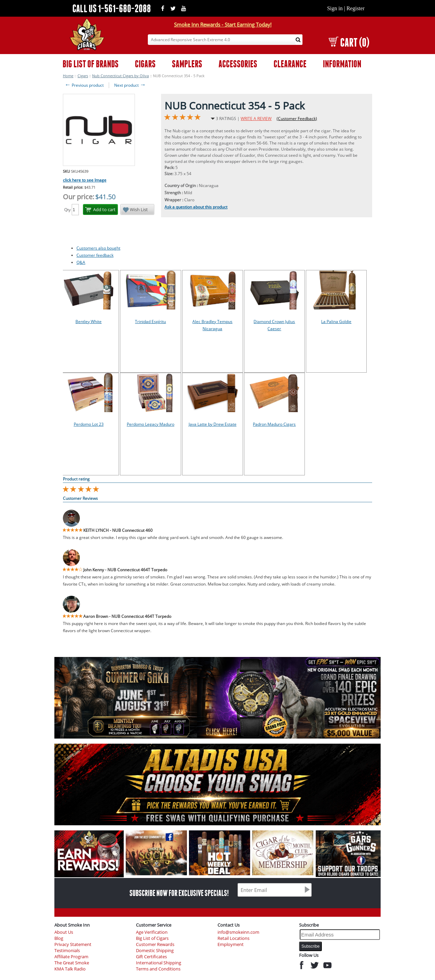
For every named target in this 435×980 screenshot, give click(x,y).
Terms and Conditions (158, 969)
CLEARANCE (290, 64)
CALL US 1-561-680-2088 (112, 8)
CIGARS (145, 64)
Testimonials (67, 951)
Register (355, 8)
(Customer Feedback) (297, 119)
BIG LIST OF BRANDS (91, 64)
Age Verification (152, 932)
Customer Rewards (155, 944)
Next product (130, 85)
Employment (231, 944)
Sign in (335, 8)
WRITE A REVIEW (256, 119)
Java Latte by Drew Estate (213, 424)
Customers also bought (98, 248)
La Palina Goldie (336, 322)
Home (68, 76)
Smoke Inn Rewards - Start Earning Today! (223, 24)
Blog (59, 938)
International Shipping (159, 963)
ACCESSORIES (238, 64)
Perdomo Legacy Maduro (151, 424)
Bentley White (89, 322)
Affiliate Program (71, 957)
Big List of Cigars (152, 938)
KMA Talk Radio (70, 969)
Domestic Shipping (155, 951)
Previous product (84, 85)
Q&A (81, 262)
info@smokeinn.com (238, 932)
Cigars (83, 76)
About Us (64, 932)
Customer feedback (95, 255)
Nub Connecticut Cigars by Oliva (120, 76)
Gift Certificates (151, 957)
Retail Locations (233, 938)
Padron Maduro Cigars (274, 424)
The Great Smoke (72, 963)
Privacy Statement (73, 944)
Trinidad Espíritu (150, 322)
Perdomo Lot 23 (89, 424)
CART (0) (349, 42)
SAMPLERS (187, 64)
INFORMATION (342, 64)
